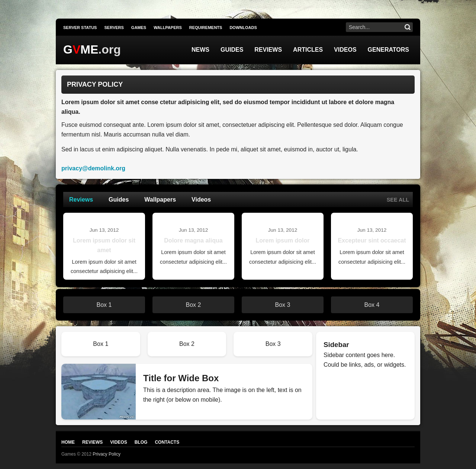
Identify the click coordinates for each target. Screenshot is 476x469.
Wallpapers (168, 28)
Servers (114, 28)
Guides (232, 50)
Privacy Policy (107, 454)
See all (398, 200)
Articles (308, 50)
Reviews (268, 50)
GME (81, 49)
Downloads (243, 28)
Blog (141, 442)
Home (68, 442)
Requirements (206, 28)
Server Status (80, 28)
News (200, 50)
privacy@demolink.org (93, 168)
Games (139, 28)
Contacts (167, 442)
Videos (345, 50)
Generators (388, 50)
